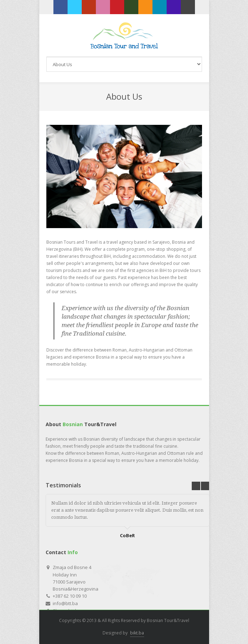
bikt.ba (137, 633)
